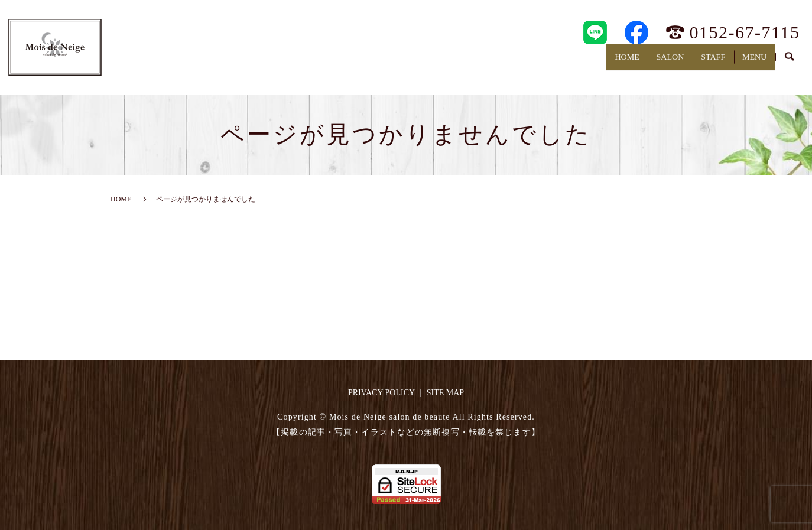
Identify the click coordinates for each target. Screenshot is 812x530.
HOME (575, 62)
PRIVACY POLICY (381, 393)
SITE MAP (445, 393)
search (790, 63)
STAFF (691, 62)
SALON (633, 62)
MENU (747, 62)
